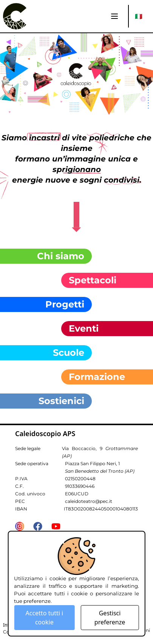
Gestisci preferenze (110, 618)
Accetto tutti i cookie (44, 618)
